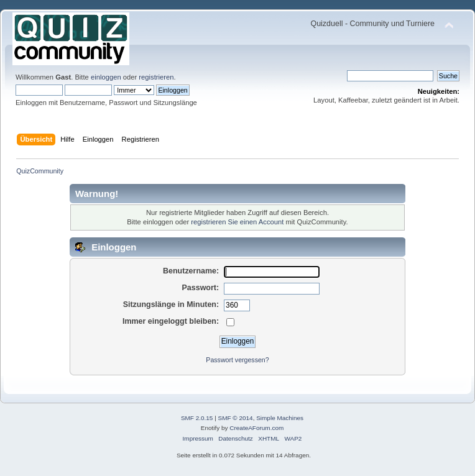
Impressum (198, 438)
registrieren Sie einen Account (237, 222)
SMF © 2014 (236, 418)
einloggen (106, 77)
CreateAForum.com (256, 428)
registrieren (156, 77)
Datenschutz (235, 438)
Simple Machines (280, 418)
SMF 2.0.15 (197, 418)
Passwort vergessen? (237, 360)
